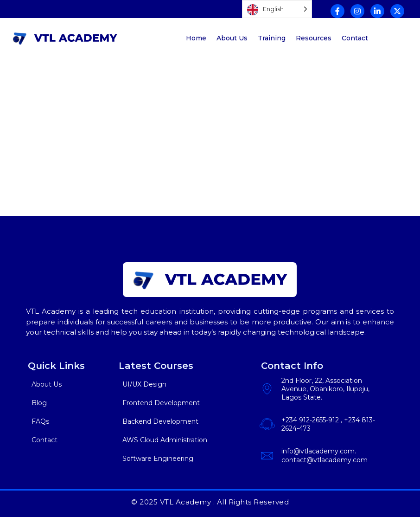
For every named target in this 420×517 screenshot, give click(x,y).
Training (272, 38)
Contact (355, 38)
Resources (314, 38)
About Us (232, 38)
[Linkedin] (377, 11)
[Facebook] (337, 11)
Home (196, 38)
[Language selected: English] (277, 9)
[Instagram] (357, 11)
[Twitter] (397, 11)
